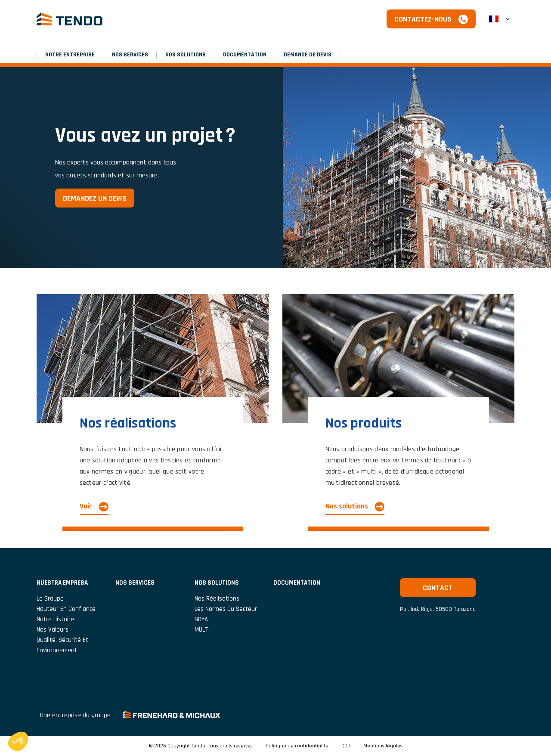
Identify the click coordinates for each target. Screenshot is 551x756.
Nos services (130, 55)
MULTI (202, 630)
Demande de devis (308, 55)
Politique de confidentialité (297, 746)
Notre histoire (55, 619)
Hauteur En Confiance (66, 609)
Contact (438, 588)
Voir (86, 506)
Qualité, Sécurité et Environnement (62, 645)
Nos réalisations (217, 599)
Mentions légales (383, 746)
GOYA (201, 619)
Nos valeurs (53, 630)
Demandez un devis (95, 198)
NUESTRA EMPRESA (62, 583)
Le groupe (50, 599)
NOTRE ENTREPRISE (70, 55)
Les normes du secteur (226, 609)
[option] (275, 168)
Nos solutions (186, 55)
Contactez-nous (423, 19)
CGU (346, 746)
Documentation (245, 55)
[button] (499, 19)
